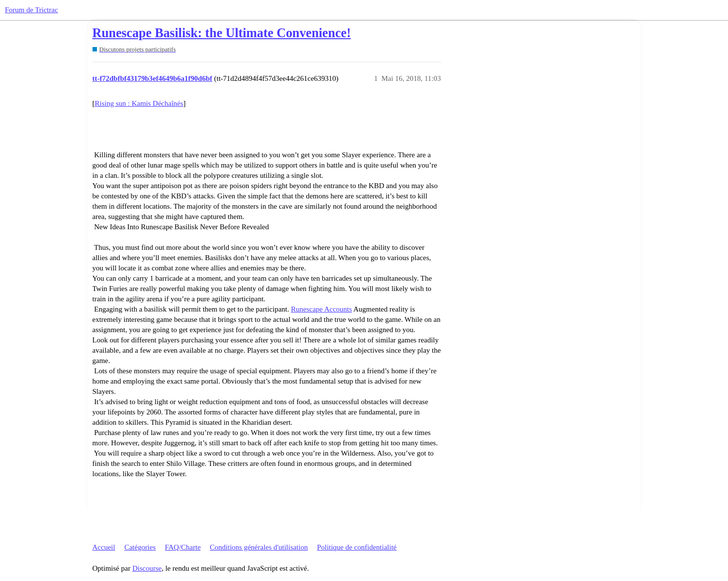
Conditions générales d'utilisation (259, 547)
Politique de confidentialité (357, 547)
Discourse (147, 568)
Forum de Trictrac (31, 10)
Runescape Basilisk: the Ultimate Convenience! (222, 33)
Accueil (104, 547)
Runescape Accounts (321, 309)
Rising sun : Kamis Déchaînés (139, 103)
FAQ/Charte (183, 547)
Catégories (140, 547)
